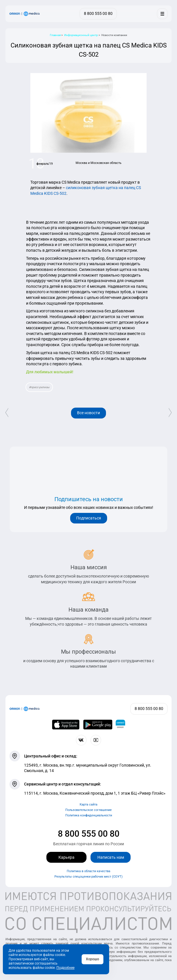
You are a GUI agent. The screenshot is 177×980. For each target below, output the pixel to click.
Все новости (88, 413)
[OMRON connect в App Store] (66, 725)
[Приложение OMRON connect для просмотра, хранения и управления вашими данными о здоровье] (121, 725)
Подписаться (89, 518)
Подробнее (65, 968)
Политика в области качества (88, 871)
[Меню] (162, 14)
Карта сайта (88, 805)
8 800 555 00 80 (89, 834)
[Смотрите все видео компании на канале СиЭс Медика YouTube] (96, 740)
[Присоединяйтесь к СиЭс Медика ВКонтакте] (81, 740)
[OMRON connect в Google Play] (98, 725)
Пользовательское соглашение (88, 810)
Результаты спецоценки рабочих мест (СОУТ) (88, 877)
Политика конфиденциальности (89, 815)
